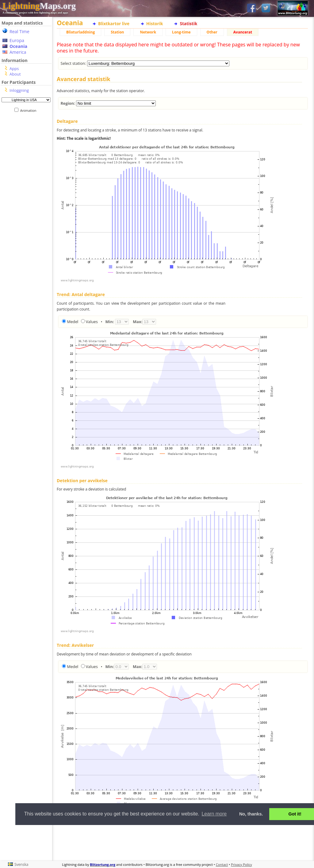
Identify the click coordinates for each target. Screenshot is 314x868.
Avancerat (243, 32)
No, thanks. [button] (251, 814)
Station (117, 32)
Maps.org (39, 6)
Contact (222, 864)
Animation (30, 110)
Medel (73, 322)
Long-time (181, 32)
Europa (17, 40)
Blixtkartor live (114, 23)
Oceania (18, 46)
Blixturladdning (80, 32)
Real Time (19, 31)
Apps (14, 68)
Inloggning (19, 90)
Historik (155, 23)
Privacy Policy (241, 864)
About (15, 74)
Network (148, 32)
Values (92, 322)
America (18, 52)
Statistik (188, 23)
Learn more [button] (214, 814)
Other (212, 32)
